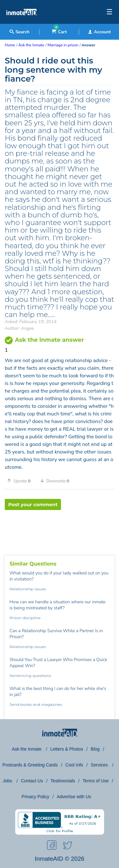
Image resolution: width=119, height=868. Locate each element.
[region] (60, 531)
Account (99, 32)
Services (100, 765)
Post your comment (33, 504)
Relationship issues (28, 589)
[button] (21, 481)
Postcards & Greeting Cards (30, 765)
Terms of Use (96, 781)
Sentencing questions (30, 676)
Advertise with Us (74, 797)
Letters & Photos (67, 749)
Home (10, 45)
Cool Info (74, 765)
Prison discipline (25, 618)
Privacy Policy (35, 797)
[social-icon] (52, 846)
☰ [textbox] (109, 12)
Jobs (8, 781)
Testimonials (63, 781)
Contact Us (32, 781)
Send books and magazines (36, 704)
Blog (95, 749)
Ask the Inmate (27, 749)
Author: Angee (19, 328)
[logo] (21, 22)
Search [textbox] (20, 32)
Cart (59, 32)
